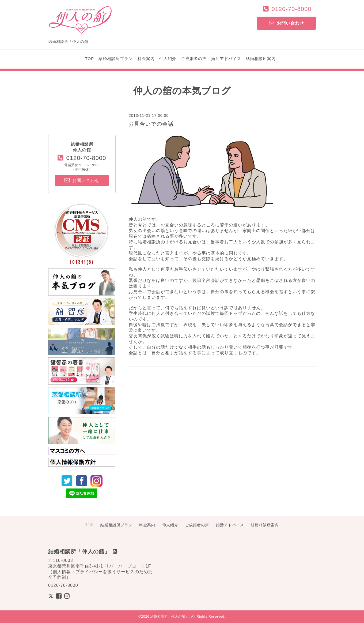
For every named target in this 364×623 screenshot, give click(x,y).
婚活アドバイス (226, 59)
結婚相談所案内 (261, 59)
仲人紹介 (168, 59)
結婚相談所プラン (116, 59)
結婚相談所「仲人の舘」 (170, 617)
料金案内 (146, 59)
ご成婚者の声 (194, 59)
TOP (90, 59)
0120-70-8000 (291, 9)
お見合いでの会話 (151, 124)
